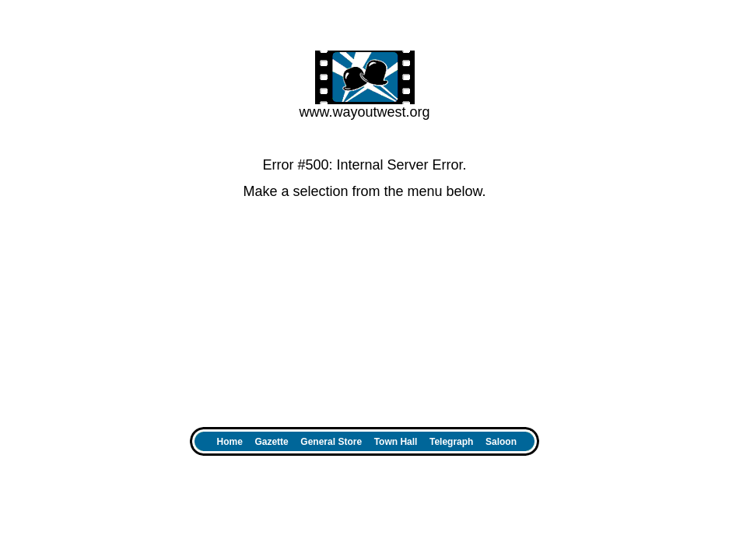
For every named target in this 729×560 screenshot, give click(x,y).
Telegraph (451, 442)
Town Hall (396, 442)
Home (230, 442)
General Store (331, 442)
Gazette (271, 442)
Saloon (505, 442)
